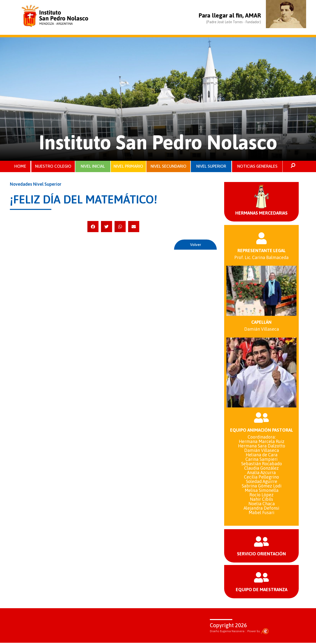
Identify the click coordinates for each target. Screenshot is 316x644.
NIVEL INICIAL (93, 166)
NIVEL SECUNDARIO (168, 166)
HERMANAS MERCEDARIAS (261, 213)
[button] (93, 227)
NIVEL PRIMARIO (128, 166)
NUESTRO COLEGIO (53, 166)
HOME (20, 166)
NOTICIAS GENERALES (257, 166)
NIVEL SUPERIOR (211, 166)
